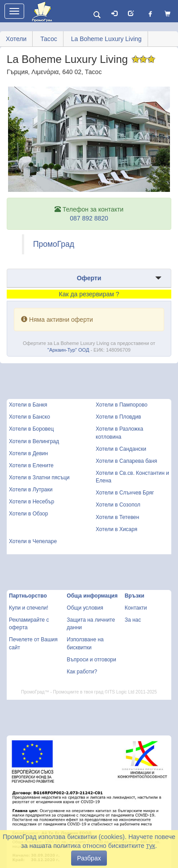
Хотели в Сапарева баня (126, 461)
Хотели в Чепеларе (33, 541)
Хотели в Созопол (118, 505)
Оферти (89, 278)
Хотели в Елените (31, 465)
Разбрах (89, 858)
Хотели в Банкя (28, 405)
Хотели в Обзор (28, 514)
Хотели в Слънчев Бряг (125, 493)
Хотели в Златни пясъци (39, 478)
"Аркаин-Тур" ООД (68, 350)
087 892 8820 (89, 218)
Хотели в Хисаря (117, 529)
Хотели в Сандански (121, 449)
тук (151, 846)
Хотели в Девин (28, 453)
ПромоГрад (54, 244)
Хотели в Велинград (34, 441)
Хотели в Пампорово (122, 405)
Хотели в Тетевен (117, 517)
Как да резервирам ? (89, 294)
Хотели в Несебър (32, 502)
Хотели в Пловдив (118, 417)
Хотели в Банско (30, 417)
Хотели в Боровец (31, 429)
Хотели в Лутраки (31, 490)
